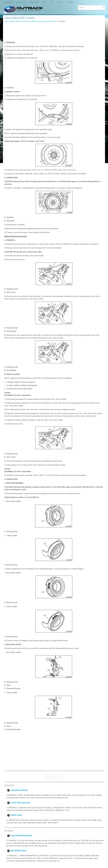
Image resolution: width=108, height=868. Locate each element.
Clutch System (53, 21)
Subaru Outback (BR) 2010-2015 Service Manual (21, 21)
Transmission (43, 21)
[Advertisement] (54, 32)
